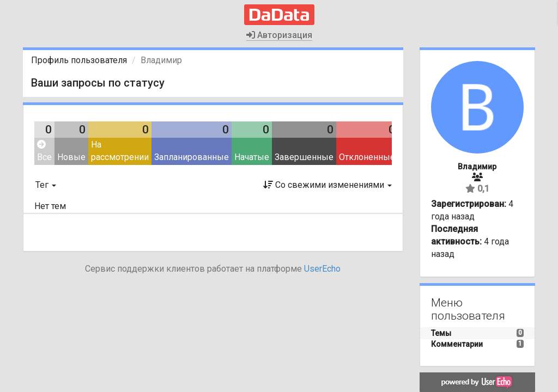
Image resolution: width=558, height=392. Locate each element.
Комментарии (457, 344)
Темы (441, 333)
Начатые (252, 157)
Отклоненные (367, 157)
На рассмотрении (120, 151)
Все (44, 151)
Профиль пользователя (79, 60)
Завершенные (304, 157)
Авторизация (279, 35)
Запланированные (192, 157)
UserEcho (322, 269)
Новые (71, 157)
